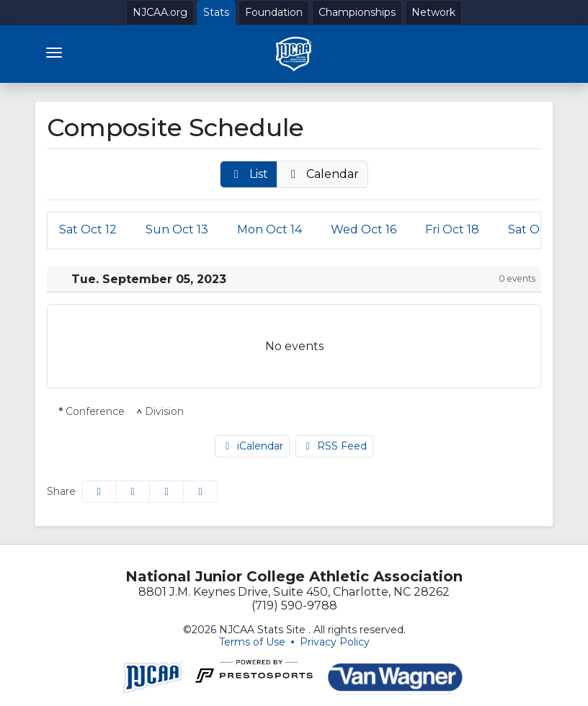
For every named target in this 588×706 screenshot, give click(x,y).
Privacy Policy (335, 642)
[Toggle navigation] (54, 53)
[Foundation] (274, 13)
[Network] (433, 13)
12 (88, 229)
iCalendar (252, 446)
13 (177, 229)
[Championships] (357, 13)
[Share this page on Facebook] (99, 492)
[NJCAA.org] (160, 13)
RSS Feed (335, 446)
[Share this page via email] (166, 492)
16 (364, 229)
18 (452, 229)
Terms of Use (252, 642)
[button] (249, 174)
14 (269, 229)
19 (537, 229)
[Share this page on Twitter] (133, 492)
